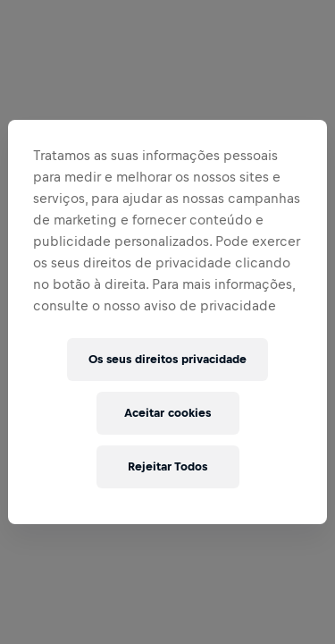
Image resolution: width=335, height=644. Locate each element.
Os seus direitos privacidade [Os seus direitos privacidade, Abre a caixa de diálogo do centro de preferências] (167, 359)
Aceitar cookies (167, 413)
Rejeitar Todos (167, 466)
